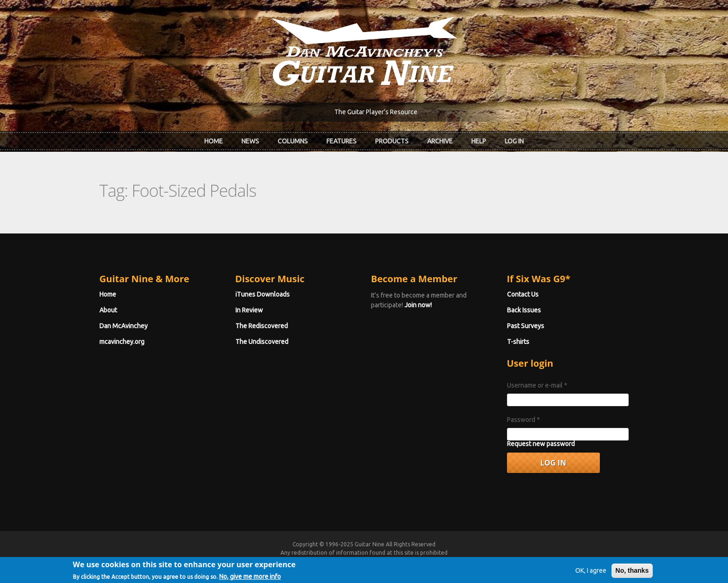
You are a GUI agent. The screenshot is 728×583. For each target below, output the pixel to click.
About (108, 310)
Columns (293, 141)
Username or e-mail (537, 385)
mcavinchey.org (122, 342)
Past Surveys (526, 326)
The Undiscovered (262, 342)
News (250, 141)
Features (341, 141)
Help (479, 141)
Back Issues (524, 310)
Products (392, 141)
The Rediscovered (262, 326)
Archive (440, 141)
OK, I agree (591, 573)
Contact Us (523, 294)
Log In (514, 141)
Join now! (418, 305)
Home (214, 141)
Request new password (541, 444)
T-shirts (518, 342)
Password (523, 420)
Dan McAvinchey (123, 326)
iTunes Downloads (263, 294)
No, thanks (632, 573)
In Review (249, 310)
